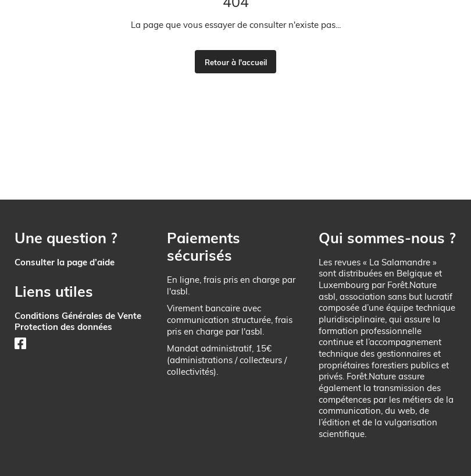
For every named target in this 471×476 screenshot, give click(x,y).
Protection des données (63, 327)
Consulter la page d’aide (65, 262)
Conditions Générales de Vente (78, 316)
